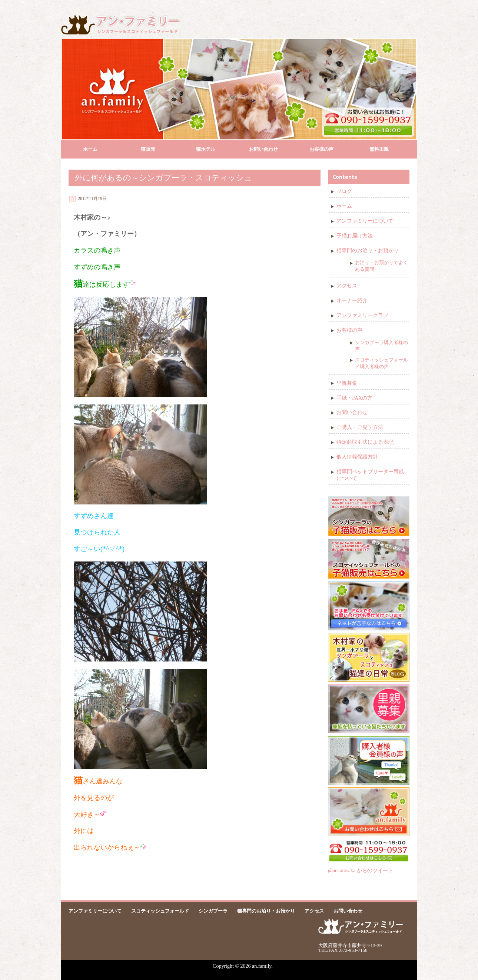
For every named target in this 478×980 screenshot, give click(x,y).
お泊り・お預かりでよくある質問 (381, 266)
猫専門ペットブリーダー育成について (370, 475)
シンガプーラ (213, 911)
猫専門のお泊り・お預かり (368, 251)
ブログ (344, 191)
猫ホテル (206, 149)
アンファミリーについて (365, 221)
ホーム (90, 149)
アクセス (347, 286)
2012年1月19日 (92, 199)
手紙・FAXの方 (354, 398)
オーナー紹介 (352, 301)
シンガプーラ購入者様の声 (381, 346)
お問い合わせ (263, 149)
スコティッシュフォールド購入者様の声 (381, 363)
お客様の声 (321, 149)
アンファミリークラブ (362, 315)
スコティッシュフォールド (160, 911)
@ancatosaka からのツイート (361, 871)
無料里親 (379, 149)
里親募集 (347, 383)
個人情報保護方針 (357, 457)
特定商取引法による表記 (365, 442)
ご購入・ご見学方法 (360, 427)
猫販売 (148, 149)
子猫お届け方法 (355, 236)
